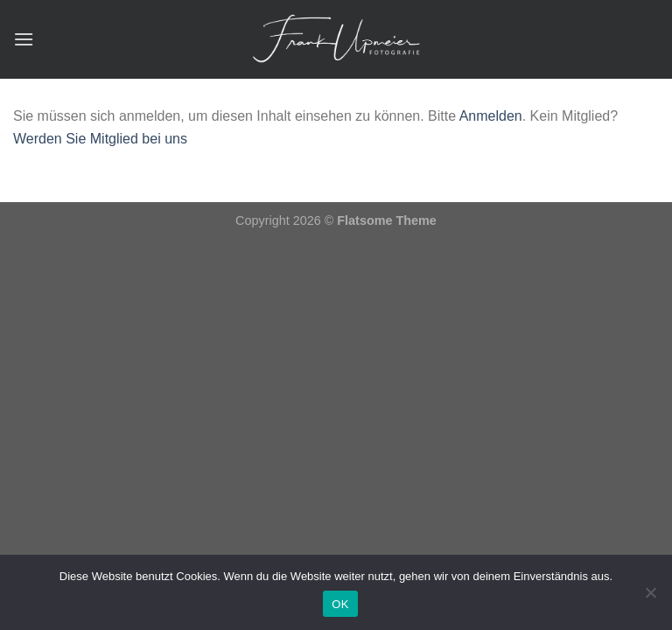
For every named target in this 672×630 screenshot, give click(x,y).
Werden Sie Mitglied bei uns (100, 139)
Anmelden (491, 116)
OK (340, 604)
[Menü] (24, 39)
